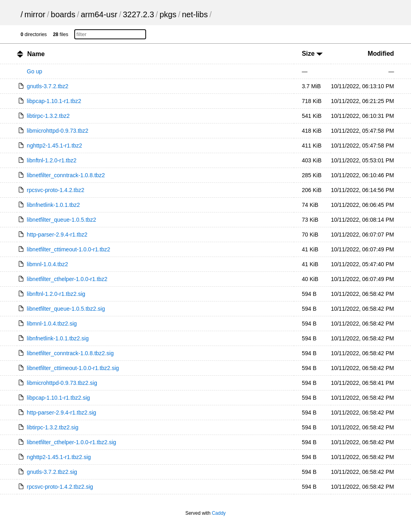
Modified (381, 54)
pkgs (168, 14)
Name (36, 54)
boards (63, 14)
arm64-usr (99, 14)
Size (312, 54)
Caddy (219, 513)
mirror (35, 14)
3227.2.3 (138, 14)
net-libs (195, 14)
